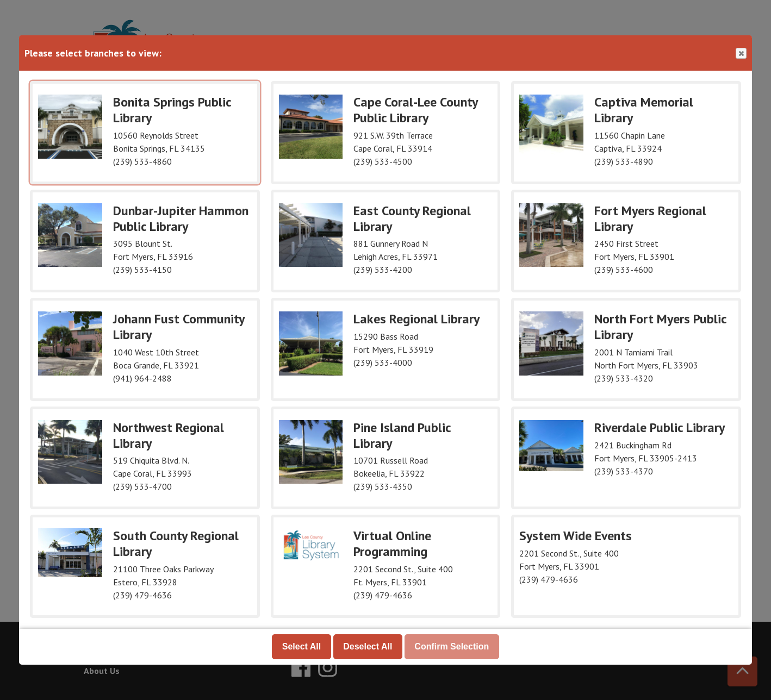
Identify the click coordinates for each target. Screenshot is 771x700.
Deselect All (368, 646)
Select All (301, 646)
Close (741, 54)
